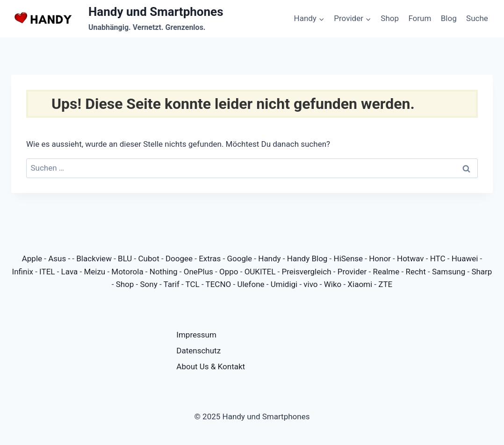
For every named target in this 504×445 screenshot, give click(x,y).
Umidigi (284, 284)
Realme (386, 272)
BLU (125, 258)
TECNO (219, 284)
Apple (32, 258)
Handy (269, 258)
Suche (477, 18)
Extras (210, 258)
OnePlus (198, 272)
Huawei (465, 258)
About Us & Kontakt (211, 366)
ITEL (47, 272)
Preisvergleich (307, 272)
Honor (380, 258)
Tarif (172, 284)
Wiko (333, 284)
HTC (438, 258)
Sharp (482, 272)
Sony (148, 284)
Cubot (149, 258)
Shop (390, 18)
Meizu (94, 272)
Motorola (127, 272)
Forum (420, 18)
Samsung (449, 272)
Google (239, 258)
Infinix (23, 272)
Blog (449, 18)
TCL (193, 284)
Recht (415, 272)
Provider (352, 272)
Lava (70, 272)
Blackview (94, 258)
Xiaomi (360, 284)
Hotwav (410, 258)
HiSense (349, 258)
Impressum (196, 335)
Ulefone (251, 284)
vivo (310, 284)
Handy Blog (307, 258)
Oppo (229, 272)
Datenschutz (198, 351)
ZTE (385, 284)
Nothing (164, 272)
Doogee (179, 258)
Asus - (60, 258)
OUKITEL (260, 272)
